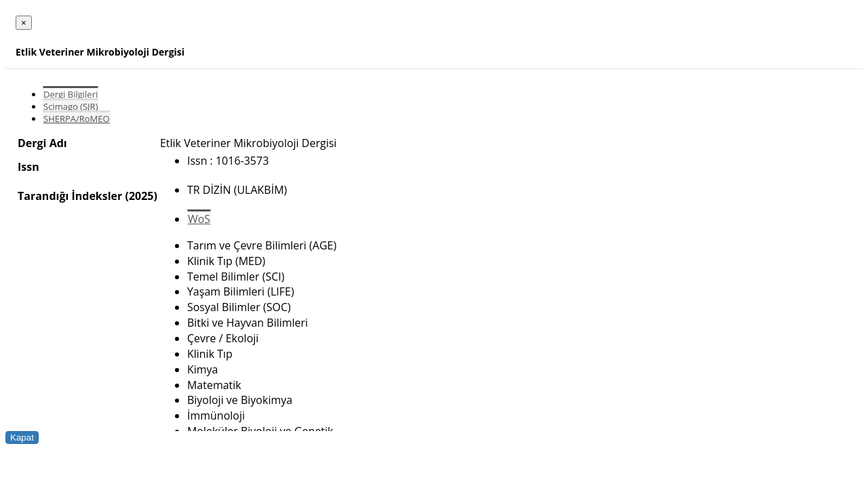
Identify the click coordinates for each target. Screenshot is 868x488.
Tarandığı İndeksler (70, 196)
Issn (28, 167)
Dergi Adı (42, 143)
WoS (199, 219)
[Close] (24, 23)
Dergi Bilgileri (71, 94)
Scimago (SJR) (71, 106)
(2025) (141, 196)
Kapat (22, 438)
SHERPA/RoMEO (77, 119)
